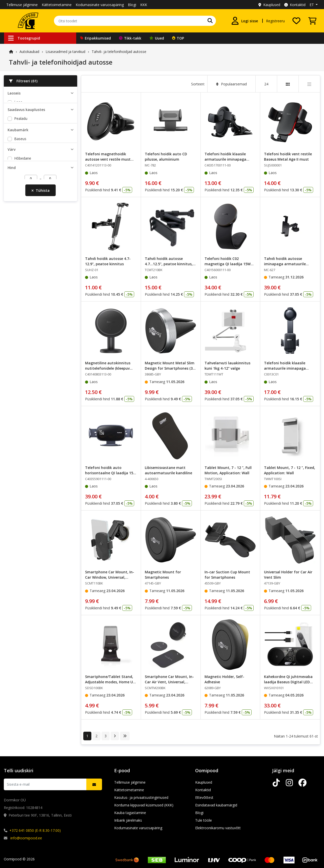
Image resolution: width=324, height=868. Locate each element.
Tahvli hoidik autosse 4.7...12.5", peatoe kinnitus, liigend (169, 264)
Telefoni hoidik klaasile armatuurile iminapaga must (225, 159)
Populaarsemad (231, 84)
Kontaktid (295, 5)
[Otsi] (210, 21)
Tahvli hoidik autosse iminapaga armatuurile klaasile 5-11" (285, 264)
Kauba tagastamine (130, 813)
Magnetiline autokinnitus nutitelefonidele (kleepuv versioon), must (108, 368)
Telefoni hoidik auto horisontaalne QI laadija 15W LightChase (111, 473)
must (18, 246)
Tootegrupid (24, 38)
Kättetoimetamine (57, 5)
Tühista (40, 309)
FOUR (19, 196)
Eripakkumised (96, 38)
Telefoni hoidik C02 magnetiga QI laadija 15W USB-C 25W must (228, 264)
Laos (18, 102)
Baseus (20, 189)
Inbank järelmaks (128, 820)
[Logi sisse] (245, 21)
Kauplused (269, 5)
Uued (157, 38)
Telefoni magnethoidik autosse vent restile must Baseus (108, 159)
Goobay (21, 204)
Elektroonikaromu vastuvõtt (218, 828)
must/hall (22, 253)
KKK (144, 5)
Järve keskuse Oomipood (35, 154)
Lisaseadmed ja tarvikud (65, 52)
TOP (178, 38)
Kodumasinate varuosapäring (100, 5)
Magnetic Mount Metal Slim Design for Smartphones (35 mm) (170, 368)
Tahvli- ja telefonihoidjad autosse (119, 52)
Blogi (132, 5)
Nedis (19, 219)
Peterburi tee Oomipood (34, 147)
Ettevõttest (204, 797)
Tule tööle (204, 820)
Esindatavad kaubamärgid (216, 805)
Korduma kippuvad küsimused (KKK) (144, 805)
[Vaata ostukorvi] (312, 21)
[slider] (10, 293)
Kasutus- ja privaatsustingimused (141, 797)
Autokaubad (29, 52)
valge (18, 261)
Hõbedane (23, 239)
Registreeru (275, 21)
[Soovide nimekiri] (296, 21)
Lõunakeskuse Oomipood (35, 162)
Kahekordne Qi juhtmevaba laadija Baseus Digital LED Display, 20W (288, 682)
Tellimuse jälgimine (22, 5)
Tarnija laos (24, 109)
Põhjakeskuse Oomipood (35, 169)
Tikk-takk (130, 38)
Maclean (21, 211)
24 (266, 84)
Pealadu (21, 139)
